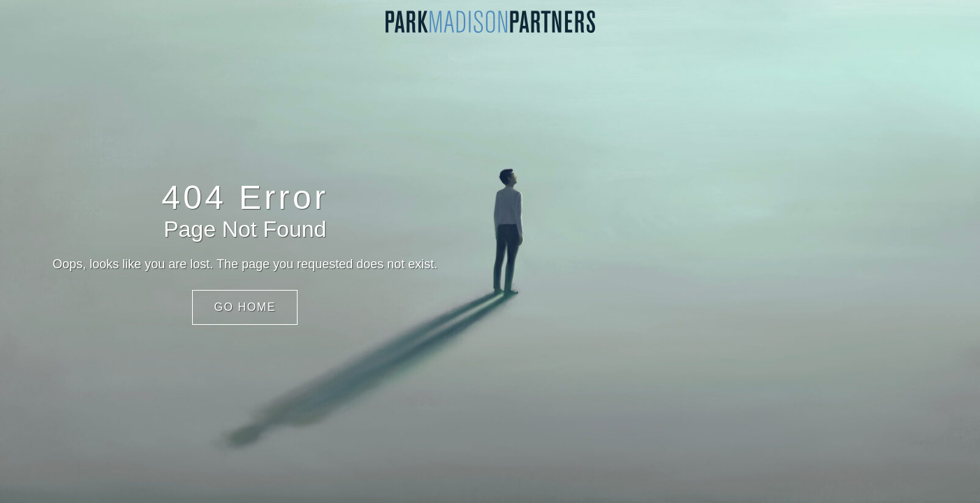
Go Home (245, 307)
